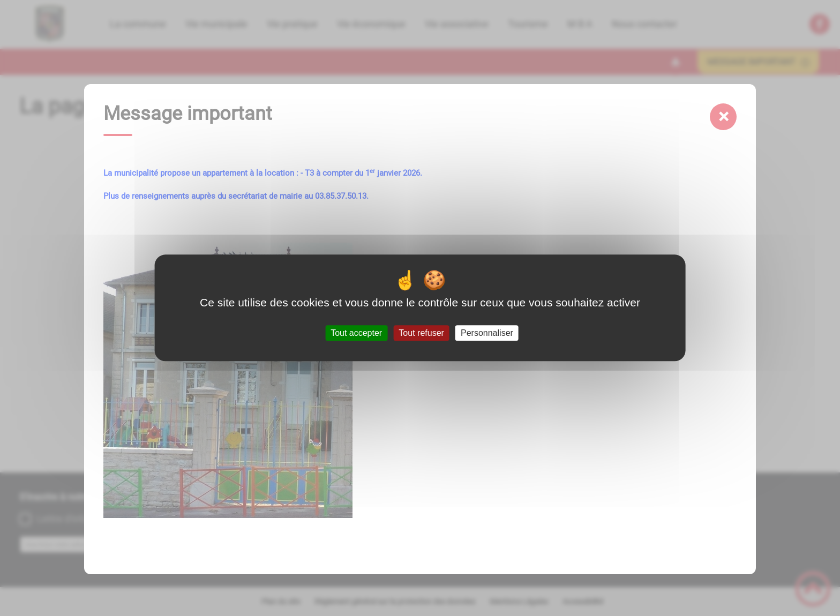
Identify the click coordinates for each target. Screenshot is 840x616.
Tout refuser (421, 333)
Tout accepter (356, 333)
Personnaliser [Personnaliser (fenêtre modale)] (487, 333)
